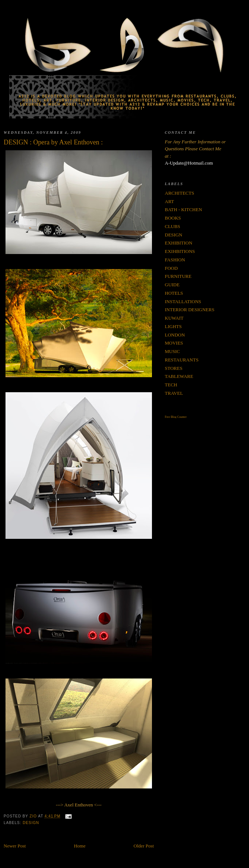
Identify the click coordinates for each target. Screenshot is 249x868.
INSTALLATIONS (183, 301)
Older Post (144, 846)
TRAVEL (174, 393)
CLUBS (172, 226)
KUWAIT (174, 318)
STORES (174, 368)
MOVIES (174, 343)
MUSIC (172, 351)
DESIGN (31, 823)
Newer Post (15, 846)
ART (169, 201)
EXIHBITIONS (180, 251)
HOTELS (174, 293)
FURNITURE (178, 276)
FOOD (171, 268)
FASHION (175, 260)
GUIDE (172, 285)
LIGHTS (173, 326)
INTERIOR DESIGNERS (189, 310)
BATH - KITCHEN (183, 209)
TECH (171, 385)
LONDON (175, 335)
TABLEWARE (179, 376)
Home (80, 846)
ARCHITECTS (179, 193)
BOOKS (173, 218)
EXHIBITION (179, 243)
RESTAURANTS (182, 360)
